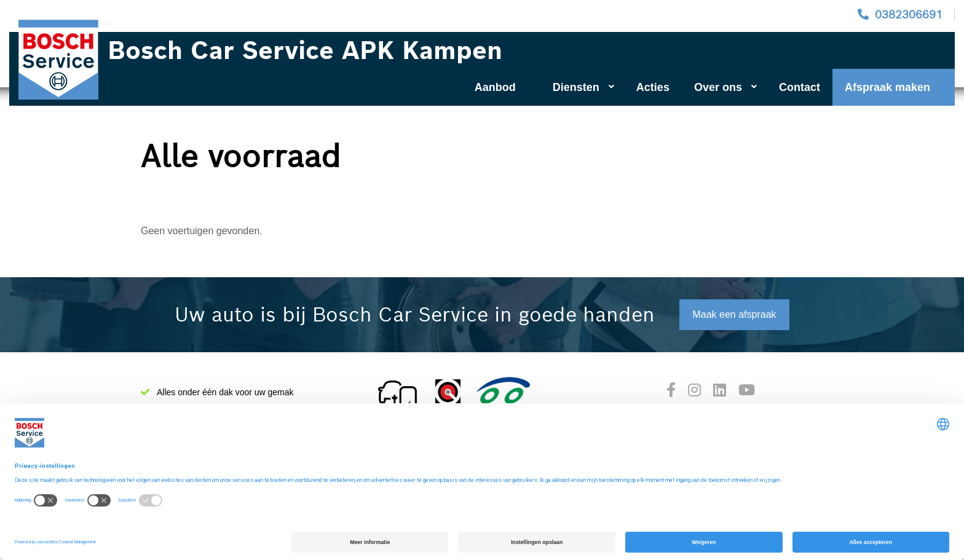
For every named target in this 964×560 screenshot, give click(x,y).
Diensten (583, 87)
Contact (800, 87)
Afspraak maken (887, 87)
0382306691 (909, 14)
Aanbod (495, 87)
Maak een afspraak (734, 314)
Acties (653, 87)
